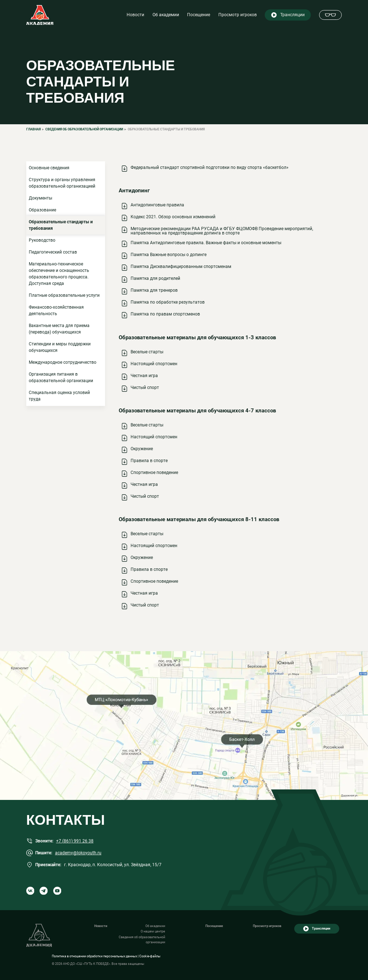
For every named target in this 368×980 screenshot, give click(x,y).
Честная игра (144, 376)
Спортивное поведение (154, 473)
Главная (33, 129)
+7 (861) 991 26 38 (75, 841)
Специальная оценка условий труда (59, 396)
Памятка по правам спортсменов (165, 314)
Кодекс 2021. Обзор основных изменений (173, 217)
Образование (42, 210)
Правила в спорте (149, 461)
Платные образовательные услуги (64, 295)
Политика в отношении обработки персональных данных (94, 956)
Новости (135, 15)
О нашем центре (153, 931)
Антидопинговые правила (157, 205)
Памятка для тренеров (154, 290)
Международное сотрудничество (63, 362)
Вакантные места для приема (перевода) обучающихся (59, 329)
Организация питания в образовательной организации (61, 377)
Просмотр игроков (238, 15)
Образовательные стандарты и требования (61, 225)
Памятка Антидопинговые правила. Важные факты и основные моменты (206, 243)
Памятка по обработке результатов (168, 302)
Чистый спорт (145, 388)
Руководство (42, 240)
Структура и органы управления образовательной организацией (62, 183)
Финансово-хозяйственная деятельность (56, 310)
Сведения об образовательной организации (84, 129)
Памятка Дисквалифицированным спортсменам (181, 267)
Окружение (142, 449)
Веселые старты (147, 352)
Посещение (199, 15)
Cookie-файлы (150, 956)
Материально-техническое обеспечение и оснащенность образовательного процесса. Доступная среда (59, 274)
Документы (40, 198)
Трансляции (292, 15)
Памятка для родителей (155, 278)
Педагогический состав (53, 252)
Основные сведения (49, 168)
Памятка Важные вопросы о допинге (169, 255)
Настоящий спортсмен (154, 364)
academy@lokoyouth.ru (78, 853)
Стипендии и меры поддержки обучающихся (60, 347)
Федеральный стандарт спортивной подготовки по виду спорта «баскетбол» (210, 167)
